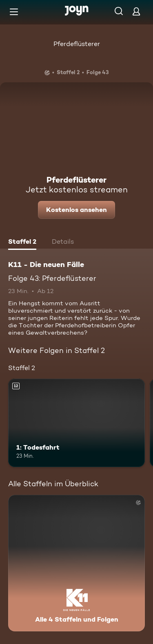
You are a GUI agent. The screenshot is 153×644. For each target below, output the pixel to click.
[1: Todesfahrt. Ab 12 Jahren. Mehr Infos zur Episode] (76, 423)
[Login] (136, 11)
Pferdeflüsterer (77, 44)
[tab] (22, 243)
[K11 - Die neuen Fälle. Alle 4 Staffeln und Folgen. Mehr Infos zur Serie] (76, 563)
